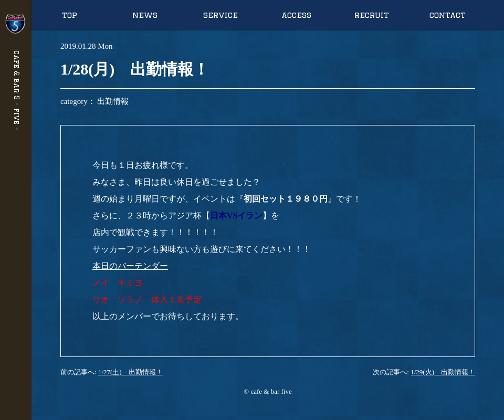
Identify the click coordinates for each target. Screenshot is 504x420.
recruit (372, 15)
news (145, 15)
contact (448, 15)
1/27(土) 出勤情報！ (130, 372)
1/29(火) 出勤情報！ (443, 372)
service (220, 15)
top (70, 15)
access (296, 15)
